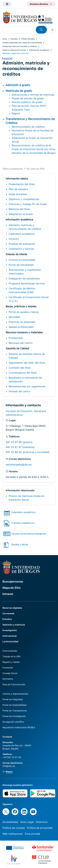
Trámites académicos (23, 523)
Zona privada (32, 834)
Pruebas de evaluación (22, 244)
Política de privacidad (40, 828)
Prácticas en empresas (22, 322)
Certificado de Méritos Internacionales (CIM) (22, 290)
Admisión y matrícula (14, 625)
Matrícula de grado (19, 91)
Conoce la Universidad (22, 260)
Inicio (5, 39)
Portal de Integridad (13, 699)
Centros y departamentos (15, 694)
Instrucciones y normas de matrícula (33, 95)
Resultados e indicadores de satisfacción (25, 380)
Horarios (14, 239)
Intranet (8, 594)
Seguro (16, 113)
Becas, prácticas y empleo (21, 306)
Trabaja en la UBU (12, 656)
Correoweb (8, 613)
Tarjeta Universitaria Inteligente (29, 534)
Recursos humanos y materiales (24, 332)
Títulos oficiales (28, 39)
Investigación (10, 630)
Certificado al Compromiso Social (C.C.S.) (29, 299)
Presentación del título (22, 184)
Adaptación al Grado (21, 214)
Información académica (39, 50)
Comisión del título (20, 368)
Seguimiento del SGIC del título (27, 363)
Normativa (8, 679)
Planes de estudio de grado (28, 98)
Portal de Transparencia (15, 711)
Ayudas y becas (20, 544)
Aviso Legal (27, 822)
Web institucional (12, 834)
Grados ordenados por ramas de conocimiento (22, 43)
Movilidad (14, 317)
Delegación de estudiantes (24, 278)
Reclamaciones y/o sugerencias (27, 386)
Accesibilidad (10, 822)
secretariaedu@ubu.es (19, 465)
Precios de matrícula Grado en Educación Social (26, 498)
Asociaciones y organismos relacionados (25, 272)
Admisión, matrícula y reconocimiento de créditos (25, 227)
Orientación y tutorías (21, 249)
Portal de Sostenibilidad (14, 705)
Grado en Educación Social (14, 50)
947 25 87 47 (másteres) (20, 447)
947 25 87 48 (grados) (19, 442)
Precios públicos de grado (27, 102)
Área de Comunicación (14, 684)
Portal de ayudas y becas (24, 312)
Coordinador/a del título (23, 373)
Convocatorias (10, 651)
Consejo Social (10, 673)
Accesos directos (39, 4)
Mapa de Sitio (12, 588)
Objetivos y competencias (24, 199)
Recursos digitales (12, 608)
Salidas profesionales (21, 327)
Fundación (8, 668)
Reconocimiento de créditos (28, 127)
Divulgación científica (13, 722)
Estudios (14, 39)
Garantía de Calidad (17, 348)
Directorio (42, 822)
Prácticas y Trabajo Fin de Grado (28, 204)
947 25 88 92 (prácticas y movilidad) (28, 452)
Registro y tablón (11, 662)
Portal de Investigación (14, 716)
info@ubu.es (9, 766)
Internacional (10, 636)
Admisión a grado (18, 85)
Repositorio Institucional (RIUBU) (19, 727)
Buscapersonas (13, 581)
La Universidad (10, 641)
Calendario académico (22, 234)
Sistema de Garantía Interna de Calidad (27, 356)
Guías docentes (18, 194)
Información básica (17, 179)
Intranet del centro (19, 391)
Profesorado (16, 338)
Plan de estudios (18, 189)
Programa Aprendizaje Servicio (27, 283)
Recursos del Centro (21, 343)
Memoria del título (19, 209)
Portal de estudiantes (21, 265)
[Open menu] (52, 30)
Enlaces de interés (16, 254)
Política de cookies (14, 828)
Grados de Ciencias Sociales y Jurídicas (20, 46)
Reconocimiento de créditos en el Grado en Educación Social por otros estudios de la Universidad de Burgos (34, 149)
